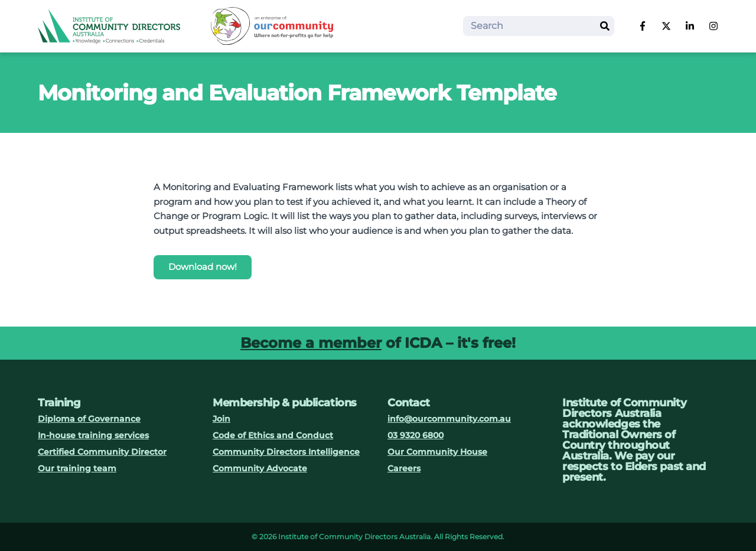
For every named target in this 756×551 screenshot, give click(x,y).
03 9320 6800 (416, 435)
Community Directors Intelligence (286, 452)
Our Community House (437, 452)
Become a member (311, 343)
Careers (404, 468)
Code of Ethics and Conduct (273, 435)
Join (221, 419)
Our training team (77, 468)
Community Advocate (260, 468)
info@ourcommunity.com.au (449, 419)
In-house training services (93, 435)
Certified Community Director (102, 452)
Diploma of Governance (89, 419)
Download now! (203, 267)
